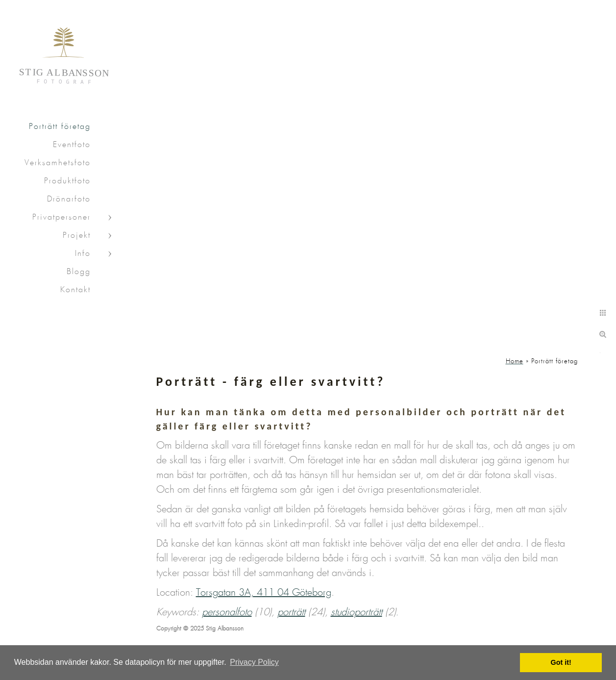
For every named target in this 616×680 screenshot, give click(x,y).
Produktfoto (67, 181)
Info (83, 254)
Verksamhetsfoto (58, 163)
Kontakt (75, 290)
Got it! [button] (561, 662)
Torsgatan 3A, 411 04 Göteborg (264, 593)
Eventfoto (72, 145)
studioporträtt (357, 612)
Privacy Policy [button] (254, 662)
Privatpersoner (62, 217)
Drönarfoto (69, 199)
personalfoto (227, 612)
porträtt (291, 612)
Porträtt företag (60, 127)
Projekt (77, 236)
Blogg (79, 272)
